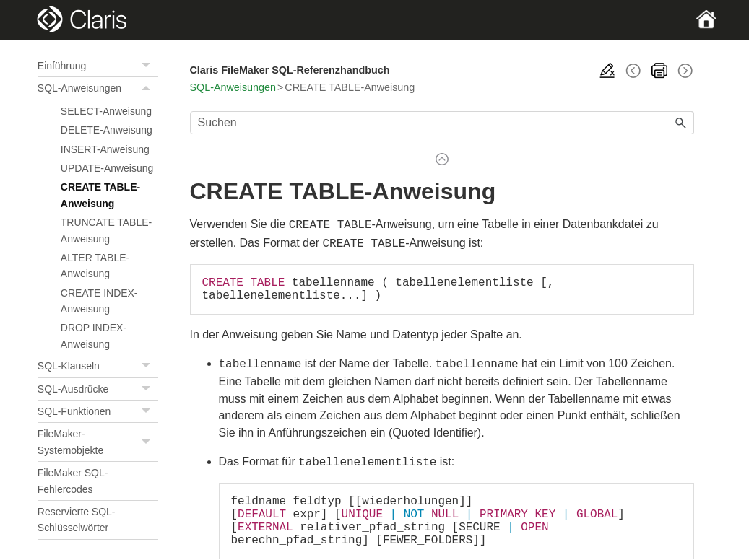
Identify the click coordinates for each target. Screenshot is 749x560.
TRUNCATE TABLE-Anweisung (106, 230)
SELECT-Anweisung (106, 111)
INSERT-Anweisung (105, 149)
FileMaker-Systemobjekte (98, 442)
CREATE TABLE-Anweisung (100, 195)
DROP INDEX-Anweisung (94, 336)
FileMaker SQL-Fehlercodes (73, 481)
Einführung (98, 66)
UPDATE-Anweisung (107, 168)
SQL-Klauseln (98, 366)
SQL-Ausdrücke (98, 389)
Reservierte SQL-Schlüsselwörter (77, 520)
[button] (148, 66)
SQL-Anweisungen (98, 88)
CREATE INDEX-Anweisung (99, 301)
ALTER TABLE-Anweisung (95, 266)
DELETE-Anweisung (107, 130)
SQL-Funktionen (98, 411)
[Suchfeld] (442, 123)
